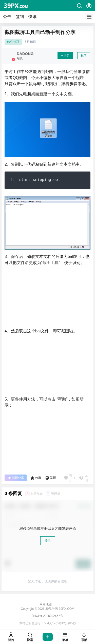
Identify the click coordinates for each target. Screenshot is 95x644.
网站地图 (46, 604)
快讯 (32, 17)
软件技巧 (13, 42)
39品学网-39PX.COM (59, 609)
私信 (84, 56)
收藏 (36, 478)
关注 (65, 56)
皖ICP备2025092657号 (48, 616)
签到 (20, 17)
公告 (7, 17)
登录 (48, 541)
